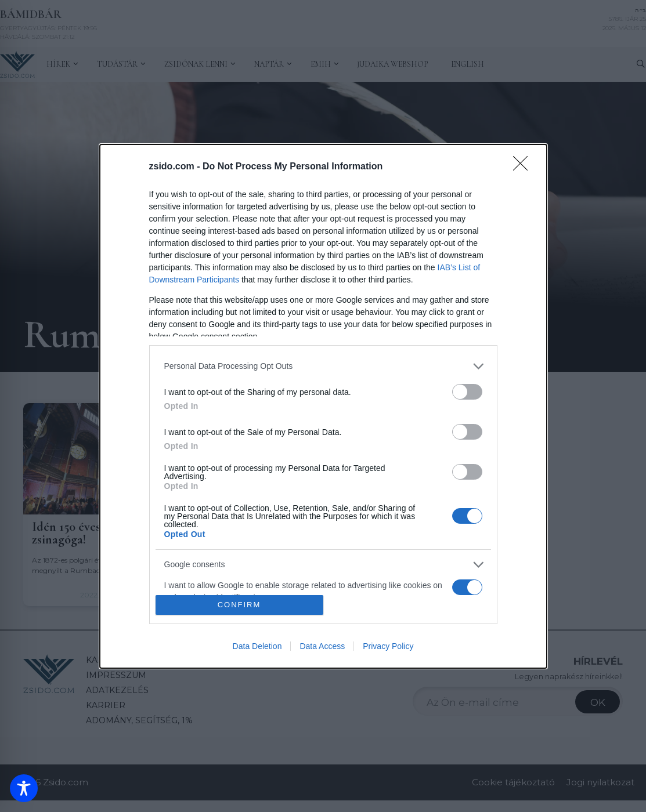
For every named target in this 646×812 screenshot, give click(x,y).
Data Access (322, 646)
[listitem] (323, 366)
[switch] (467, 392)
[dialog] (323, 406)
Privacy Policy (388, 646)
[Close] (524, 167)
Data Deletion (257, 646)
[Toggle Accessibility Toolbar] (24, 788)
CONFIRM (239, 604)
